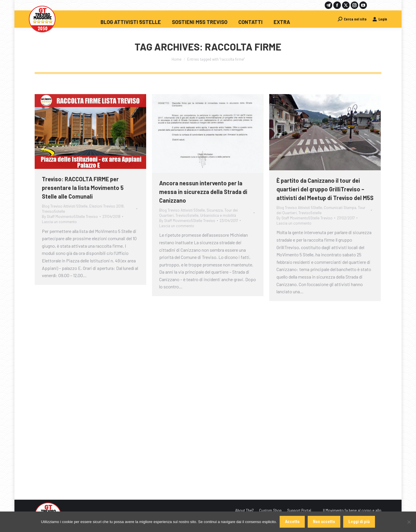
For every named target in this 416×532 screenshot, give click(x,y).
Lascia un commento (59, 222)
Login (380, 19)
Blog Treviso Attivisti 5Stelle (65, 206)
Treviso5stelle (53, 211)
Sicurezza (215, 210)
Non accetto (324, 522)
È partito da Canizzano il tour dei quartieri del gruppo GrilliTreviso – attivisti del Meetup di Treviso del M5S (325, 189)
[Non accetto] (409, 522)
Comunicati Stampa (340, 208)
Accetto (292, 522)
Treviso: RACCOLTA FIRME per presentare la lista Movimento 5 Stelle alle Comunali (83, 188)
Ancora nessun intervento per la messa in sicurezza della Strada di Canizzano (203, 192)
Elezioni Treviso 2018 (106, 206)
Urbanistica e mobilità (218, 215)
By (70, 216)
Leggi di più (359, 522)
